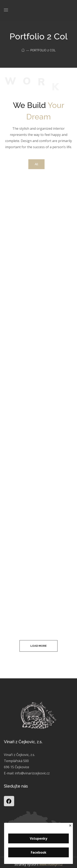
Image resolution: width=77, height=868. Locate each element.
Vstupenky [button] (38, 838)
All (36, 164)
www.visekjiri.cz (51, 864)
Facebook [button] (39, 852)
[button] (70, 826)
